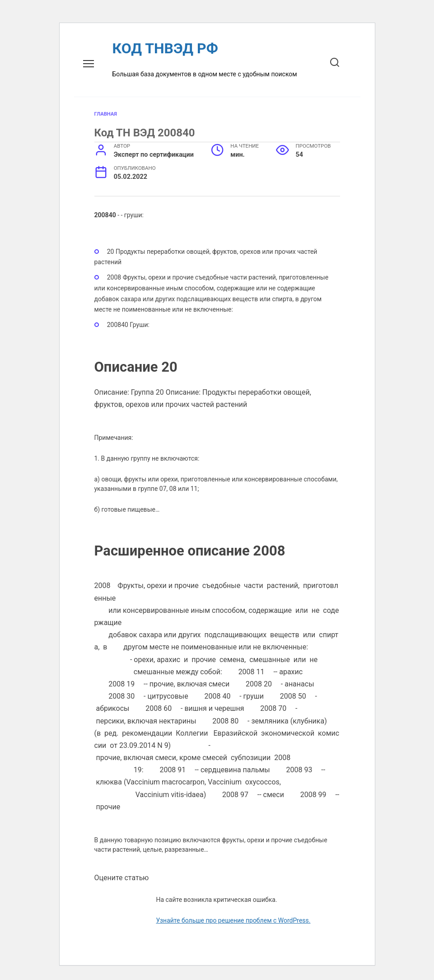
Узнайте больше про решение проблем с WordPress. (233, 920)
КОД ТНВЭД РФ (165, 48)
